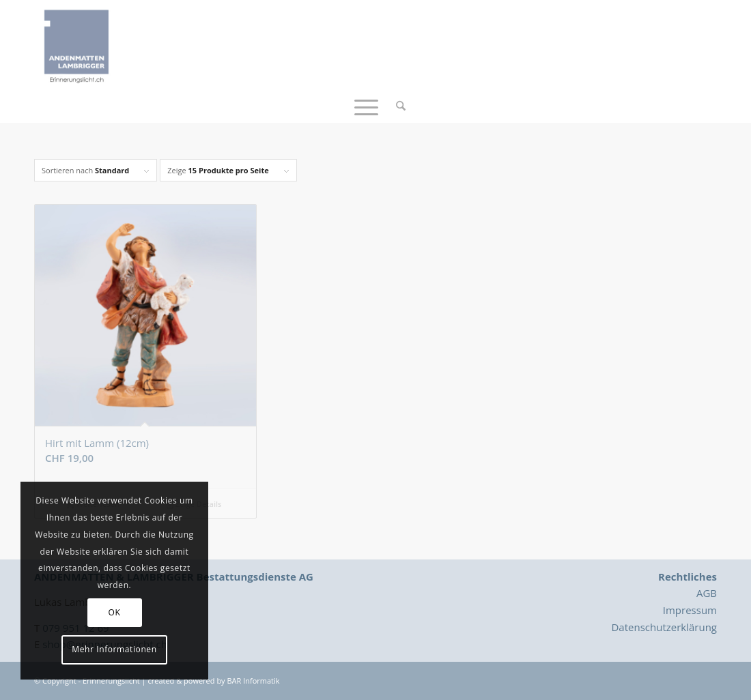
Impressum (690, 610)
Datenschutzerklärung (664, 627)
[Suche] (396, 106)
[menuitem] (396, 106)
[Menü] (366, 106)
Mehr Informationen (114, 649)
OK (115, 612)
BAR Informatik (253, 681)
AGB (707, 593)
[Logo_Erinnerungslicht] (76, 44)
